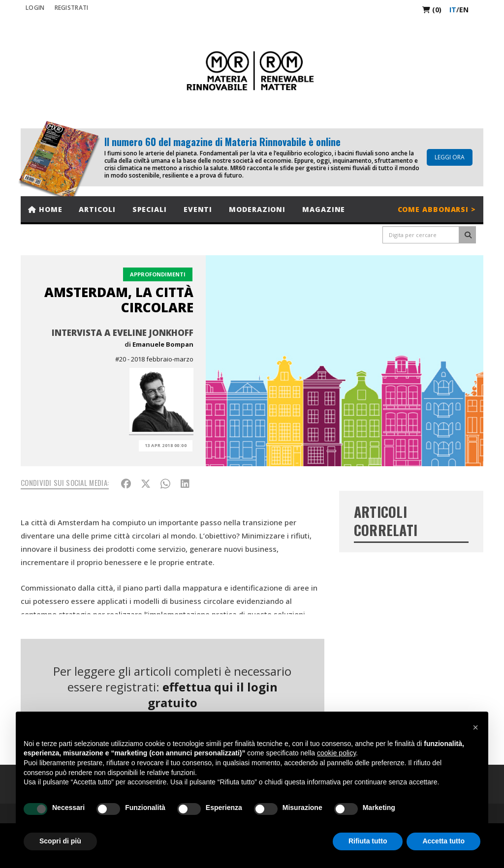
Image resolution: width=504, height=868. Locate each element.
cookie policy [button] (336, 753)
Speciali (150, 209)
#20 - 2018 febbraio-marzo (154, 359)
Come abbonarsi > (437, 209)
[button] (475, 727)
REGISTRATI (72, 8)
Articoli (97, 209)
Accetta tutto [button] (443, 841)
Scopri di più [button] (60, 841)
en (464, 10)
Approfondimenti (158, 274)
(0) (432, 10)
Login (35, 8)
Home (45, 209)
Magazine (324, 209)
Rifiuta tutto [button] (368, 841)
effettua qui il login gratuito (213, 695)
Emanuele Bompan (163, 344)
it (453, 10)
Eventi (198, 209)
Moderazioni (257, 209)
